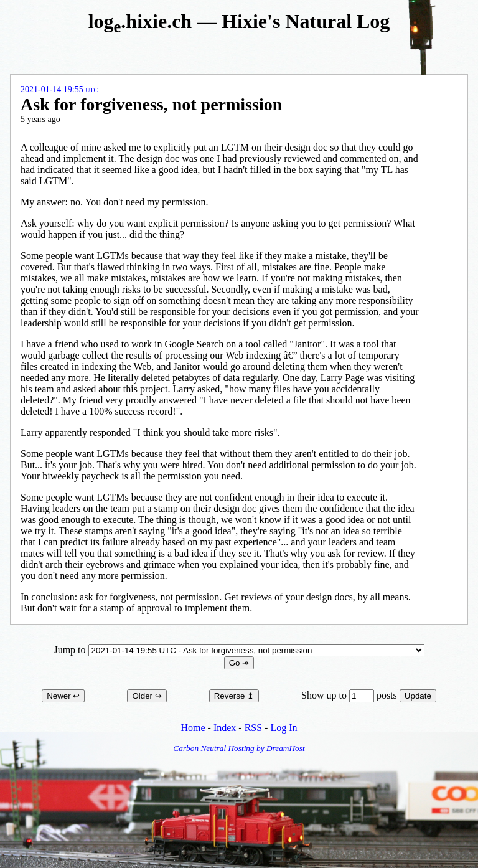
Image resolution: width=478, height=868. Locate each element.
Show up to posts (350, 695)
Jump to (239, 650)
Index (225, 728)
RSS (253, 728)
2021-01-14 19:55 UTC (59, 89)
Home (193, 728)
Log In (284, 728)
